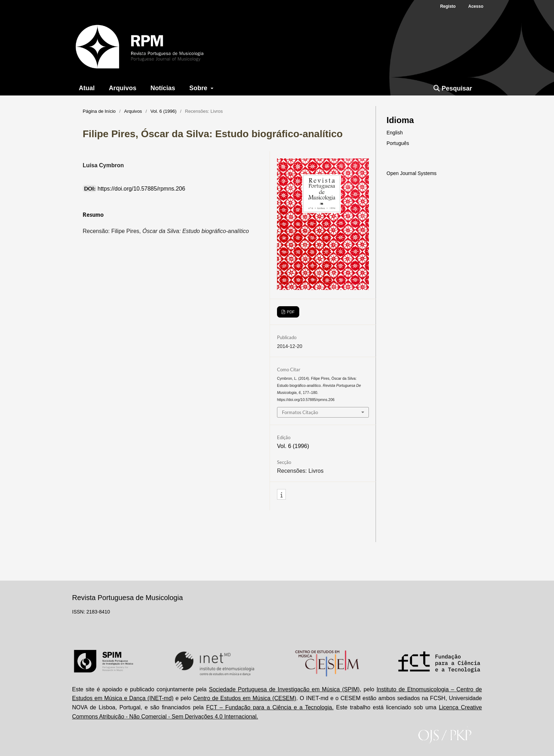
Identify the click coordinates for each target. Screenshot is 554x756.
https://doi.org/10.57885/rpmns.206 (141, 189)
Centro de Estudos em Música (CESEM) (245, 698)
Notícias (163, 88)
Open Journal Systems (412, 173)
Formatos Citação (300, 412)
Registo (448, 6)
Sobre (199, 88)
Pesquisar (453, 88)
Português (398, 143)
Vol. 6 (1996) (164, 111)
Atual (87, 88)
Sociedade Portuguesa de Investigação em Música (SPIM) (284, 689)
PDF (290, 312)
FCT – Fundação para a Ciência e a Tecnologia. (270, 707)
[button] (281, 495)
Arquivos (123, 88)
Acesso (476, 6)
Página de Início (99, 111)
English (395, 133)
